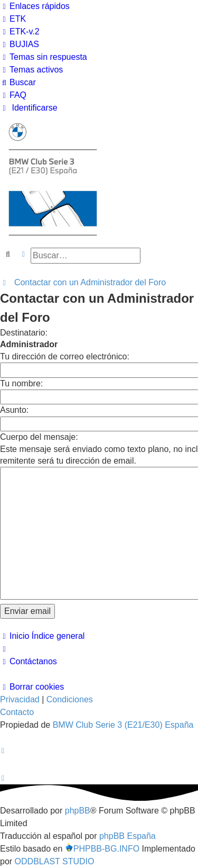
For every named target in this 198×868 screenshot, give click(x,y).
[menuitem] (13, 19)
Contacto (17, 712)
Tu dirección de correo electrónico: (65, 356)
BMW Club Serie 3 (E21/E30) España (123, 725)
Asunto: (14, 410)
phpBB (78, 811)
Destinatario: (24, 333)
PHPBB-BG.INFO (102, 848)
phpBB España (128, 836)
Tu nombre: (21, 383)
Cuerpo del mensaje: (39, 437)
